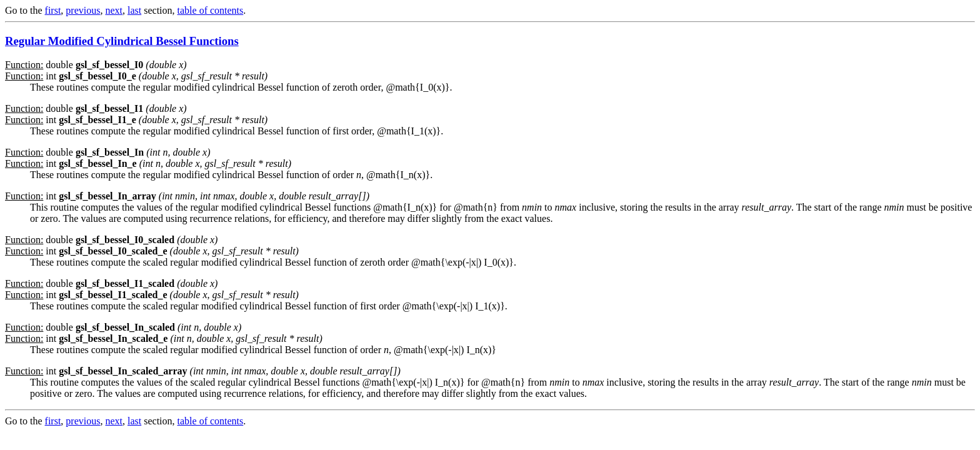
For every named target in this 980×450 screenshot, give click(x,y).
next (114, 10)
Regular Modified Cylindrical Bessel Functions (122, 41)
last (134, 10)
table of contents (211, 10)
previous (83, 10)
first (53, 10)
